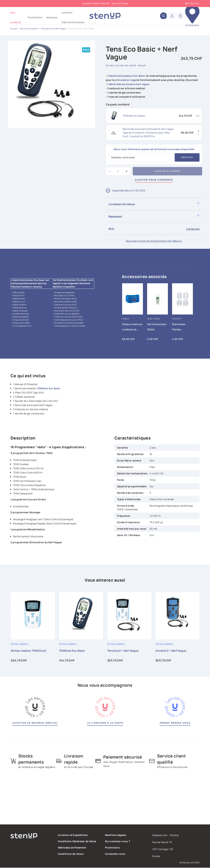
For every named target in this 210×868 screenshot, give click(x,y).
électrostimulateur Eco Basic (127, 76)
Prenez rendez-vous (175, 723)
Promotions (112, 848)
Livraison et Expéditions (73, 835)
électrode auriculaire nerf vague (129, 84)
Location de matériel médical (35, 723)
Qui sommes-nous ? (117, 842)
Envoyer (187, 157)
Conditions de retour (71, 854)
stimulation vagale (127, 80)
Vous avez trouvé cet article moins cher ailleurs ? (154, 241)
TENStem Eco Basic (134, 116)
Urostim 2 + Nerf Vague (171, 651)
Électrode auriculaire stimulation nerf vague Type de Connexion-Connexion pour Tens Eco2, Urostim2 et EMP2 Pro (148, 133)
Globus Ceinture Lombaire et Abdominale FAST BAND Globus (132, 328)
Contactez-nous (115, 854)
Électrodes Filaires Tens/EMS (179, 328)
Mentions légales (116, 835)
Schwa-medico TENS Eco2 (29, 651)
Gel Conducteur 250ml (157, 327)
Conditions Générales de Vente (77, 842)
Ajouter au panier (167, 171)
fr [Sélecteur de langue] (186, 4)
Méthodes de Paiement (72, 848)
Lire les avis (193, 229)
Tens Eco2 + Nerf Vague (123, 651)
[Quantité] (118, 171)
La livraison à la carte (105, 723)
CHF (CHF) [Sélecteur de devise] (194, 4)
